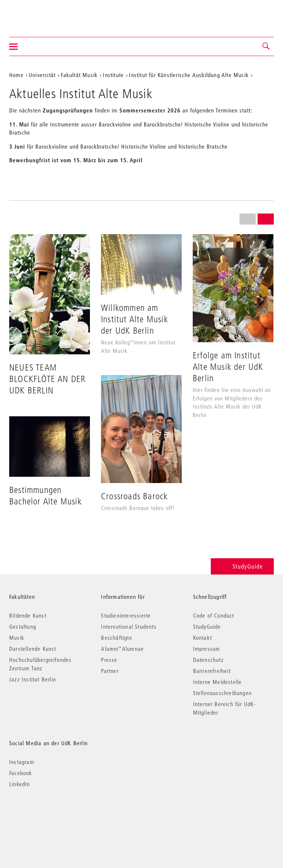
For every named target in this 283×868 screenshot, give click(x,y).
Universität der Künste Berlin (38, 14)
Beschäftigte (116, 638)
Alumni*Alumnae (122, 649)
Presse (109, 660)
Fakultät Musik (79, 75)
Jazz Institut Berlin (33, 679)
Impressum (207, 649)
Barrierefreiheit (212, 671)
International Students (129, 626)
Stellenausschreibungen (222, 693)
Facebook (21, 773)
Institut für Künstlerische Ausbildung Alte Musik (189, 75)
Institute (113, 75)
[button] (266, 46)
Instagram (22, 762)
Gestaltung (23, 626)
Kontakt (202, 638)
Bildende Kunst (28, 615)
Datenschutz (208, 660)
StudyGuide (242, 566)
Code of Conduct (214, 615)
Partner (110, 671)
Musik (17, 638)
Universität (42, 75)
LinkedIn (20, 784)
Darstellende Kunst (33, 649)
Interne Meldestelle (218, 682)
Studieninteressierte (126, 615)
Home (16, 75)
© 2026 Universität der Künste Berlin (48, 815)
